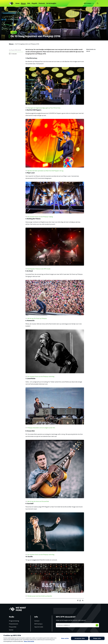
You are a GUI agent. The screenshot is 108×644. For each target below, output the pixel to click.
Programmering (14, 621)
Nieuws (23, 3)
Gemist (11, 630)
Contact (37, 621)
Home (17, 3)
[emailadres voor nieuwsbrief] (77, 625)
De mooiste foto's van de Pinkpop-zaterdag (41, 377)
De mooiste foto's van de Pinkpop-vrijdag (40, 217)
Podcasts (42, 3)
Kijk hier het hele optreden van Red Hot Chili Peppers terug (45, 171)
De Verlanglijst (51, 3)
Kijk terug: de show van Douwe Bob (38, 501)
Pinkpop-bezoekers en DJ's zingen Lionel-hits (41, 428)
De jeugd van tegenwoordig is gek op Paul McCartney (44, 108)
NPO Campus (89, 3)
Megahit (34, 3)
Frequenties (13, 627)
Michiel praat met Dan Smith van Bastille (40, 596)
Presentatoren (14, 624)
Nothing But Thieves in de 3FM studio (39, 269)
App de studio (39, 627)
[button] (98, 3)
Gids (29, 3)
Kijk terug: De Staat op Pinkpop (37, 318)
